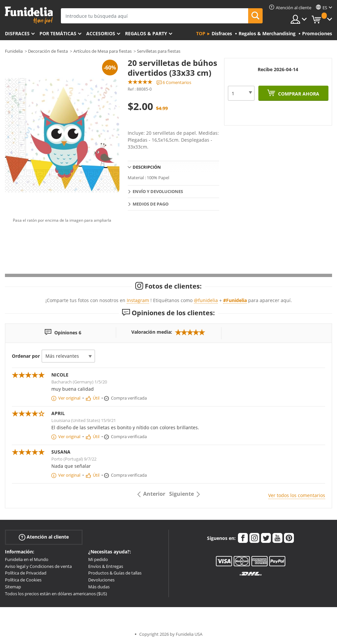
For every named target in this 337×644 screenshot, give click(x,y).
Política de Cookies (23, 580)
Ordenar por (26, 356)
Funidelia (14, 51)
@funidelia (206, 300)
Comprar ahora (298, 94)
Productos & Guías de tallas (115, 573)
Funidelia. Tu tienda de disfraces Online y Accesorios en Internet (29, 15)
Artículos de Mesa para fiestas (103, 51)
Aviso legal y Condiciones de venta (38, 566)
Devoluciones (101, 580)
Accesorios (101, 33)
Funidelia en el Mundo (27, 559)
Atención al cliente (44, 537)
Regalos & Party (146, 33)
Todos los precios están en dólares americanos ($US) (56, 594)
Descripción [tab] (147, 167)
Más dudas (99, 587)
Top (201, 33)
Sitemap (13, 587)
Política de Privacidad (26, 573)
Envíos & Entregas (106, 566)
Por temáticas (58, 33)
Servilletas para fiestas (159, 51)
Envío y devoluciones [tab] (158, 191)
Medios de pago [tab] (151, 204)
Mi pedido (98, 559)
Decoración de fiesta (48, 51)
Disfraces (17, 33)
